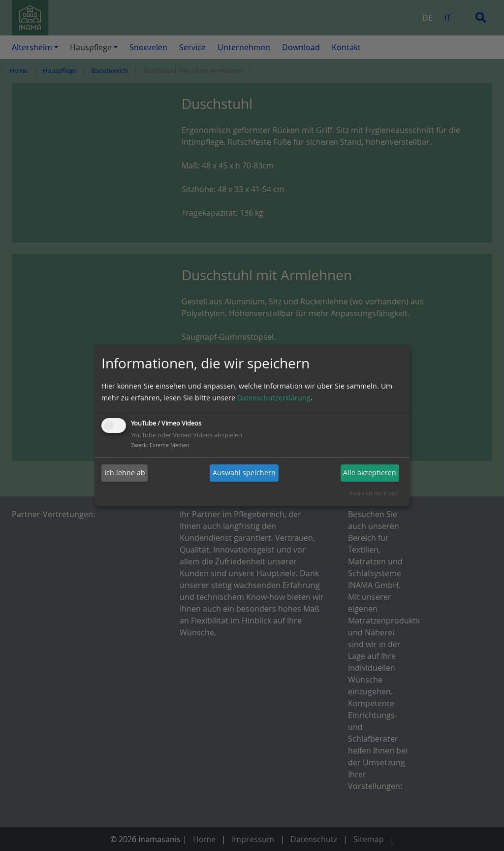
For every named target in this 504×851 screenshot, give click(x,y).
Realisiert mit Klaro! (374, 493)
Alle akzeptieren (370, 473)
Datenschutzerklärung (274, 398)
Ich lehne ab (125, 473)
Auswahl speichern (244, 473)
